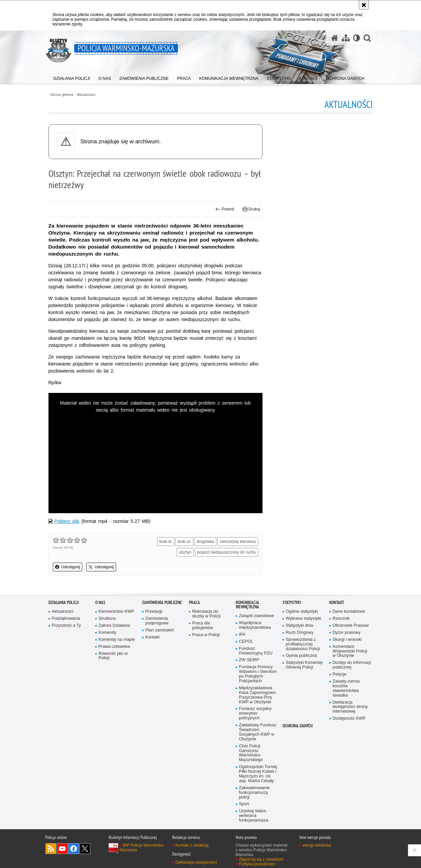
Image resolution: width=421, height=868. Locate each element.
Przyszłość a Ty (66, 626)
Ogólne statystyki (302, 612)
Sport (244, 804)
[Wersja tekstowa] (357, 38)
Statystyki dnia (299, 626)
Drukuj (251, 209)
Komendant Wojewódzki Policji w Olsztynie (350, 651)
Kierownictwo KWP (117, 612)
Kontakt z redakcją (192, 845)
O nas (100, 603)
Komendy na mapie (117, 640)
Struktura (107, 619)
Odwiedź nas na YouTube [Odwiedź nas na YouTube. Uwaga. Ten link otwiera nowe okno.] (62, 849)
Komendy (108, 633)
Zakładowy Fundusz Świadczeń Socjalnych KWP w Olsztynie (258, 732)
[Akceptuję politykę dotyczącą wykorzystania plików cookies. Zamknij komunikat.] (364, 5)
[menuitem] (72, 77)
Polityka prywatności (257, 864)
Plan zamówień (160, 630)
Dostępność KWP (349, 718)
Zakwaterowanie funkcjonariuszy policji (254, 793)
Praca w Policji (206, 635)
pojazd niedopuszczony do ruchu (227, 552)
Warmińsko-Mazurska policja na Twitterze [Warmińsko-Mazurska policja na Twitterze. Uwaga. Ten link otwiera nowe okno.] (85, 849)
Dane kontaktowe (349, 612)
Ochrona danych (298, 726)
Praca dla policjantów (203, 626)
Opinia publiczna (301, 656)
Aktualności (86, 95)
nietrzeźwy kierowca (238, 542)
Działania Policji (64, 603)
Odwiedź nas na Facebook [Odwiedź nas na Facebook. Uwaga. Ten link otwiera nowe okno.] (74, 849)
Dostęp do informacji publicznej (352, 665)
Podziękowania (66, 619)
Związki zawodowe (257, 616)
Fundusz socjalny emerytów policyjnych (255, 713)
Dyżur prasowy (347, 633)
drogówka (205, 542)
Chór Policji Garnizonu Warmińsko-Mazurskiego (251, 753)
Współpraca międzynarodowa (255, 625)
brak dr (166, 542)
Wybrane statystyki (304, 619)
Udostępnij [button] (68, 567)
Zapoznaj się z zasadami (261, 859)
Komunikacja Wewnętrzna (247, 605)
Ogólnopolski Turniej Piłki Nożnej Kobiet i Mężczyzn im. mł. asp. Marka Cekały (258, 774)
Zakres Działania (114, 626)
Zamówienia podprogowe (157, 621)
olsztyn (185, 552)
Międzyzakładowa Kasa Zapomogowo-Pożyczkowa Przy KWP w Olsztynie (258, 695)
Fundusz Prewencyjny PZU (256, 651)
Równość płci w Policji (113, 656)
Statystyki (292, 603)
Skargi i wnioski (347, 640)
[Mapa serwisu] (346, 38)
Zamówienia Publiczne (162, 603)
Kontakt (153, 637)
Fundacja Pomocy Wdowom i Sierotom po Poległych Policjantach (258, 674)
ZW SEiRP (249, 660)
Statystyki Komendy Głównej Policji (304, 665)
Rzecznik (341, 619)
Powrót (225, 209)
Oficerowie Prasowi (351, 626)
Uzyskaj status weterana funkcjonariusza (254, 816)
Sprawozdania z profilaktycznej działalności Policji (303, 644)
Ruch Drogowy (300, 633)
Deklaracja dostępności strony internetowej (350, 707)
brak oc (184, 542)
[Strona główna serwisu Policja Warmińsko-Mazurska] (335, 38)
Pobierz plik (67, 521)
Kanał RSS (51, 849)
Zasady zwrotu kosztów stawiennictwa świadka (346, 688)
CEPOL (246, 642)
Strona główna (62, 95)
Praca (194, 603)
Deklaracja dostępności (196, 862)
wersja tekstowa (317, 845)
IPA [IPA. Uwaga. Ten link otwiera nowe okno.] (242, 635)
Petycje (340, 674)
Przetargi (154, 612)
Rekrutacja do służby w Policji (206, 614)
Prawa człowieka (114, 647)
